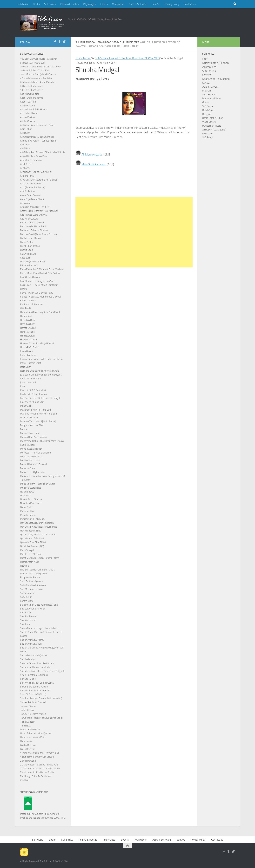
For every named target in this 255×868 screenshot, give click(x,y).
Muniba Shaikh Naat (30, 460)
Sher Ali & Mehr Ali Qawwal (34, 655)
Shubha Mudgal (28, 659)
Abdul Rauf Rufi (28, 102)
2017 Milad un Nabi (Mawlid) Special (38, 74)
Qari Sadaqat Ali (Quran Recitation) (37, 523)
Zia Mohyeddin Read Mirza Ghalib (37, 772)
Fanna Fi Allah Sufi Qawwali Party (37, 293)
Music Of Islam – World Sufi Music (37, 484)
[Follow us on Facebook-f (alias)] (55, 42)
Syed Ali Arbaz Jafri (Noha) (33, 694)
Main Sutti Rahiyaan (94, 164)
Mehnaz (24, 429)
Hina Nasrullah (27, 336)
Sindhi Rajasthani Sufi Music (34, 675)
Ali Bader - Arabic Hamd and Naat (37, 125)
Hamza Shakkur (28, 328)
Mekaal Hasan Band (30, 433)
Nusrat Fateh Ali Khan (31, 499)
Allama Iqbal (210, 67)
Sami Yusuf (26, 597)
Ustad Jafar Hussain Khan (33, 737)
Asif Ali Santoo (27, 191)
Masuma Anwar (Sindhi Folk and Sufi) (39, 414)
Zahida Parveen (28, 761)
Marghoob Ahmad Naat (32, 425)
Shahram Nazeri (28, 620)
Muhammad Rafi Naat (31, 457)
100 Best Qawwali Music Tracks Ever (38, 59)
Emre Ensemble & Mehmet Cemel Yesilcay (42, 269)
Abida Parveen (27, 106)
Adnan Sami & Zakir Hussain (34, 110)
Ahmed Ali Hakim (29, 113)
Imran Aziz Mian (28, 355)
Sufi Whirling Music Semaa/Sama (37, 683)
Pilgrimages (89, 4)
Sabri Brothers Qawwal (32, 581)
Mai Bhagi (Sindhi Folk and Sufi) (36, 410)
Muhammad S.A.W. (212, 98)
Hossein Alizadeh (29, 340)
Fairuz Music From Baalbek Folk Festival (40, 273)
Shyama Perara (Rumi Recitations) (37, 663)
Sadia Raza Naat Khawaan (33, 585)
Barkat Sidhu (27, 242)
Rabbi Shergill (27, 550)
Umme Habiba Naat (30, 730)
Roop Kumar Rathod (30, 577)
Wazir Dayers (209, 122)
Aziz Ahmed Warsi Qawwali (34, 215)
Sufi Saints (50, 4)
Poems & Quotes (69, 4)
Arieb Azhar (26, 164)
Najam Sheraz (27, 492)
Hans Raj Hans (27, 332)
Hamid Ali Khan (28, 324)
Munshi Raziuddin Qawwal (33, 464)
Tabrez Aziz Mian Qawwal (33, 702)
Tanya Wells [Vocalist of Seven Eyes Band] (41, 718)
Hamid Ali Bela (27, 320)
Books (36, 4)
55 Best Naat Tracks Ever (33, 63)
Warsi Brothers (28, 749)
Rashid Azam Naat (29, 562)
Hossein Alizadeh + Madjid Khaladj (37, 343)
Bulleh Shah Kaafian (30, 246)
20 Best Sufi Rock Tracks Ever (35, 71)
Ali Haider (25, 133)
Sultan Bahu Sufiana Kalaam (34, 687)
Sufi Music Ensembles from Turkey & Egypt (42, 671)
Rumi (206, 59)
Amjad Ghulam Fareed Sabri (34, 156)
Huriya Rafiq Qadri (29, 347)
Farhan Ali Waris (28, 301)
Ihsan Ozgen (27, 351)
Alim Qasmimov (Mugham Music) (37, 137)
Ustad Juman (27, 741)
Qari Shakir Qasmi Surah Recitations (38, 535)
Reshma (24, 566)
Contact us (190, 4)
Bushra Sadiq (27, 250)
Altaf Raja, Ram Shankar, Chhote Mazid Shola (43, 152)
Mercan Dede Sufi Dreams (34, 437)
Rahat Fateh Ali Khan (30, 554)
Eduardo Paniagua (29, 266)
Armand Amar (27, 176)
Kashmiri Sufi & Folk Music (33, 390)
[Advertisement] (134, 232)
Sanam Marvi (27, 601)
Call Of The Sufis (28, 254)
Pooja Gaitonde (28, 515)
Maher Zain (26, 406)
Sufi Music (23, 4)
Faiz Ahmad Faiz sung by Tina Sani (37, 281)
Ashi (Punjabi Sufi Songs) (33, 188)
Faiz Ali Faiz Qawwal (30, 277)
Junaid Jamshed (28, 382)
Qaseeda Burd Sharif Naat (33, 542)
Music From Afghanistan (33, 472)
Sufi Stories (209, 71)
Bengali (206, 114)
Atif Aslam (25, 203)
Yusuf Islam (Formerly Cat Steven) (37, 757)
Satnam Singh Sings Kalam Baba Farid (39, 605)
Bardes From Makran (31, 238)
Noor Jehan (26, 496)
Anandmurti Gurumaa (31, 160)
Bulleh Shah (208, 110)
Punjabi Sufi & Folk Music (33, 519)
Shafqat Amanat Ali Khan (33, 609)
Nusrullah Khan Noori (31, 503)
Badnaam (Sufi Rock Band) (33, 227)
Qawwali (207, 75)
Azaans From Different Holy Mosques (39, 211)
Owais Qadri (26, 507)
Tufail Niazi (26, 726)
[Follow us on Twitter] (64, 42)
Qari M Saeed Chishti (31, 531)
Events (104, 4)
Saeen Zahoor (27, 593)
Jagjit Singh (26, 367)
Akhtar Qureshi (28, 121)
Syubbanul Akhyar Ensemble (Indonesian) (41, 698)
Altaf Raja (25, 149)
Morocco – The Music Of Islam (36, 453)
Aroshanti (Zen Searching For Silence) (39, 180)
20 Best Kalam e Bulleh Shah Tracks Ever (40, 67)
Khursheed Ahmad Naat (32, 402)
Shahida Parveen (29, 616)
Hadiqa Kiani (26, 316)
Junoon (24, 386)
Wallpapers (118, 4)
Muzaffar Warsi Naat (30, 488)
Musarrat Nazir (28, 468)
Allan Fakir (25, 145)
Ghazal (206, 102)
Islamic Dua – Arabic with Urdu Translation (41, 359)
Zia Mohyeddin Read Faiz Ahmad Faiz (39, 765)
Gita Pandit (26, 308)
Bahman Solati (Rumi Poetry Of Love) (39, 234)
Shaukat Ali (26, 613)
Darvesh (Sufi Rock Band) (33, 262)
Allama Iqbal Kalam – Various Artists (38, 141)
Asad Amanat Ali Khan (31, 184)
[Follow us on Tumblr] (60, 42)
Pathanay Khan (28, 511)
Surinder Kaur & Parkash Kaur (35, 691)
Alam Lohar (26, 129)
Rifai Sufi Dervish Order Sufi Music (37, 570)
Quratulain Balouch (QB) (32, 546)
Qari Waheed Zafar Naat (32, 538)
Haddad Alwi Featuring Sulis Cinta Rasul (40, 312)
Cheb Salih (25, 258)
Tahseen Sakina (28, 706)
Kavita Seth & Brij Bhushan (33, 394)
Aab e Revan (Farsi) (30, 94)
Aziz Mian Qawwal (29, 219)
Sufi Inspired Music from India (35, 667)
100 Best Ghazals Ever (31, 90)
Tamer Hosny (27, 710)
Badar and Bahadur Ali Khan (34, 230)
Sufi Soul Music (28, 679)
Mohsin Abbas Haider (31, 449)
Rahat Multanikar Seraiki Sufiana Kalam (40, 558)
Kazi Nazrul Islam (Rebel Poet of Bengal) (40, 398)
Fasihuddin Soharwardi (32, 304)
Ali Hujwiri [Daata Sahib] (214, 130)
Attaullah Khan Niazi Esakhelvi (35, 207)
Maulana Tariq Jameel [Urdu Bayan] (38, 421)
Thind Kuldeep (27, 722)
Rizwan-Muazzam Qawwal (34, 574)
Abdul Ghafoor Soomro (32, 98)
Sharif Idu (25, 624)
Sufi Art (156, 4)
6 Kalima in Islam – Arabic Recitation (38, 82)
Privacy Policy (172, 4)
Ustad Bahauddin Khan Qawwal (36, 733)
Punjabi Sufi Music (211, 126)
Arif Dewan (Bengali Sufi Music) (36, 172)
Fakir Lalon (208, 134)
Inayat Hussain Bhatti (31, 363)
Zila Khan (25, 780)
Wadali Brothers (28, 745)
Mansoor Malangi (29, 418)
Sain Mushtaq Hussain (31, 589)
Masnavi (207, 91)
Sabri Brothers (210, 95)
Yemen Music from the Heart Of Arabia (40, 753)
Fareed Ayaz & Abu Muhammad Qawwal (40, 297)
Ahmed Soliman (28, 117)
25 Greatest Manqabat (31, 86)
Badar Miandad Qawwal (32, 223)
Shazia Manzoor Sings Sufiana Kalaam (39, 628)
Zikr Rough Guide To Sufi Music (36, 776)
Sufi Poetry (208, 137)
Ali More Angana (92, 155)
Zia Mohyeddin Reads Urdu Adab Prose (40, 769)
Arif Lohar (25, 168)
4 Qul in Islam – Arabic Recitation (37, 78)
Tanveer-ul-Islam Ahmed (33, 714)
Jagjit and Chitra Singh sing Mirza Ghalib (40, 371)
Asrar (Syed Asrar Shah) (32, 199)
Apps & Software (138, 4)
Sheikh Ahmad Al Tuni (31, 644)
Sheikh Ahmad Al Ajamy (32, 640)
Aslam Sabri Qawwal (30, 195)
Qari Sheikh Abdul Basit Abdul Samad (39, 527)
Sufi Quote (208, 106)
